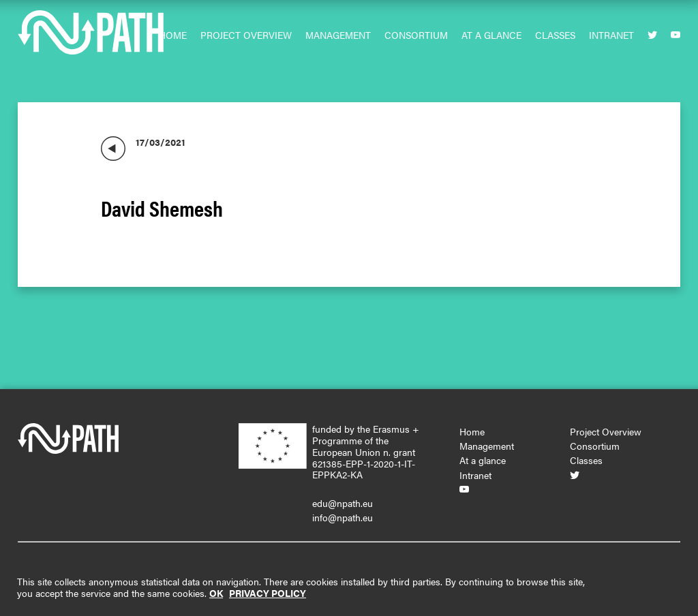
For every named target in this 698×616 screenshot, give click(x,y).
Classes (555, 35)
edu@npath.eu (343, 503)
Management (338, 35)
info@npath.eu (343, 517)
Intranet (611, 35)
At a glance (491, 35)
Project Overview (246, 35)
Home (173, 35)
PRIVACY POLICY (268, 593)
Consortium (416, 35)
